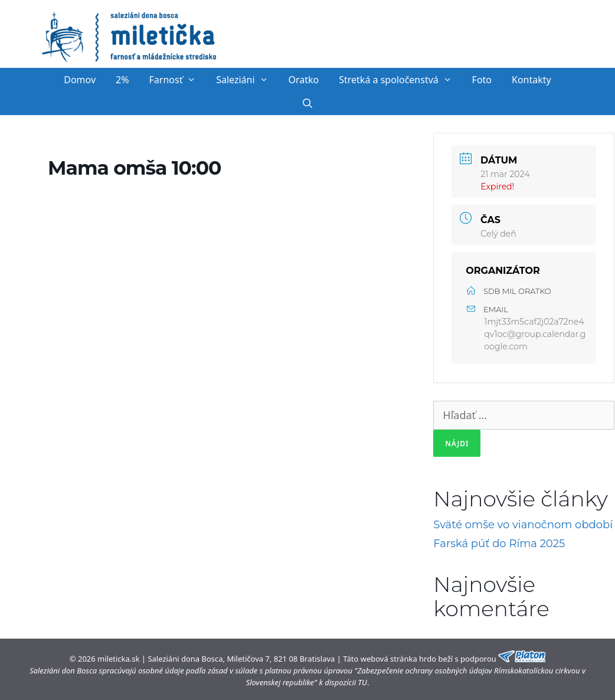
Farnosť (178, 80)
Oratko (303, 80)
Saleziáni (247, 80)
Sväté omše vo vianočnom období (523, 525)
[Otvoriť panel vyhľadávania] (308, 103)
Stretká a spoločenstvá (400, 80)
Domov (80, 80)
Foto (482, 80)
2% (122, 80)
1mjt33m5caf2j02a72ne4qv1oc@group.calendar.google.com (535, 334)
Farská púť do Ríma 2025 (499, 544)
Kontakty (531, 80)
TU (363, 682)
